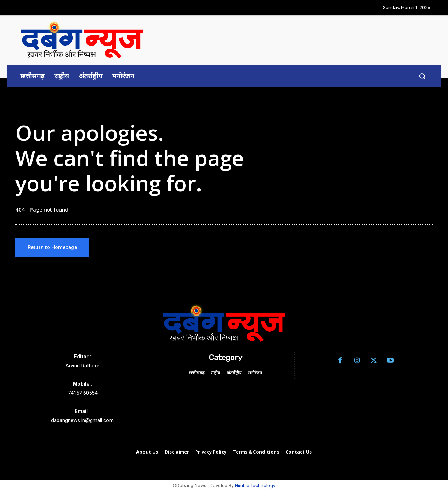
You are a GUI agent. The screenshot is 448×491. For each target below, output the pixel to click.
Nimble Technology (255, 486)
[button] (422, 76)
